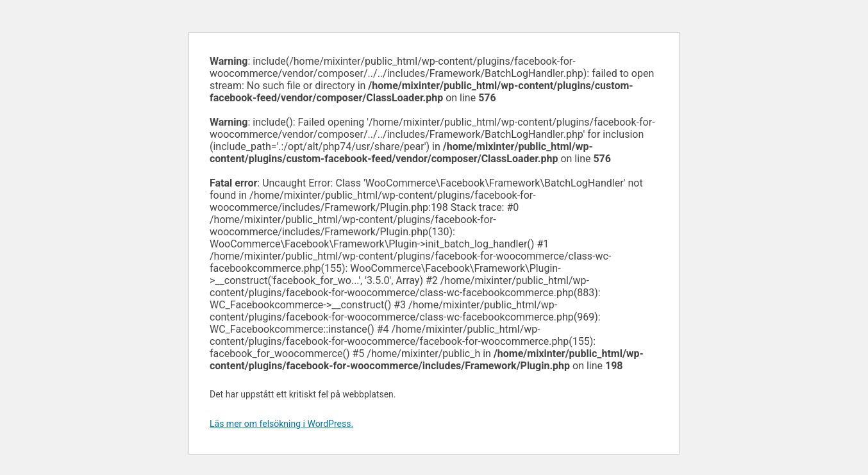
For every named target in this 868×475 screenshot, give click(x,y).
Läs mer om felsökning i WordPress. (281, 424)
